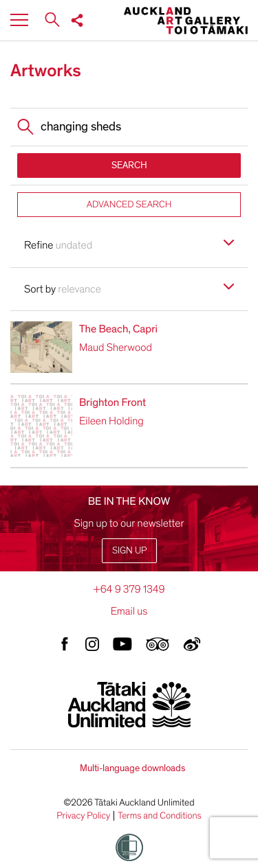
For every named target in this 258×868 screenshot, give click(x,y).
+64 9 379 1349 (129, 589)
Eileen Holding (111, 421)
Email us (129, 611)
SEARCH (129, 165)
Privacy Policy (83, 816)
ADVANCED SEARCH (129, 204)
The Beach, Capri (118, 329)
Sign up (129, 550)
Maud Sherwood (116, 347)
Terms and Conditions (160, 816)
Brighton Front (112, 402)
